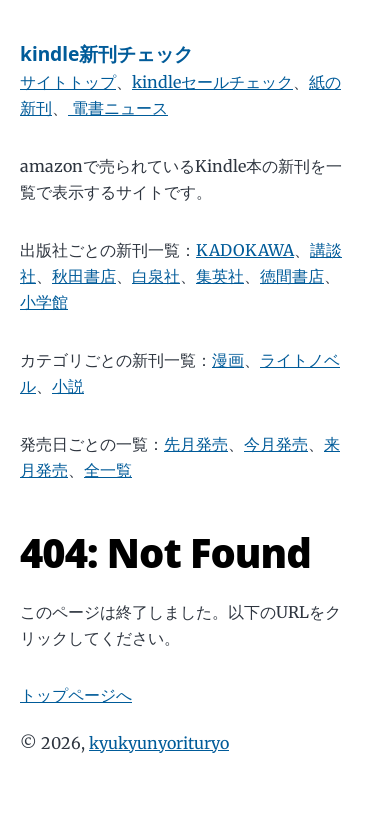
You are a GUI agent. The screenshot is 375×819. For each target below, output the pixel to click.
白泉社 (156, 276)
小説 (68, 386)
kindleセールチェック (212, 82)
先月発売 (196, 444)
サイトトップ (68, 82)
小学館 (44, 302)
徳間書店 (292, 276)
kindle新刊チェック (106, 53)
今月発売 (276, 444)
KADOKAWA (245, 250)
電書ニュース (118, 108)
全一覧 (108, 470)
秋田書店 (84, 276)
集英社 (220, 276)
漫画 (228, 360)
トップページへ (76, 695)
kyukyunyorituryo (159, 743)
